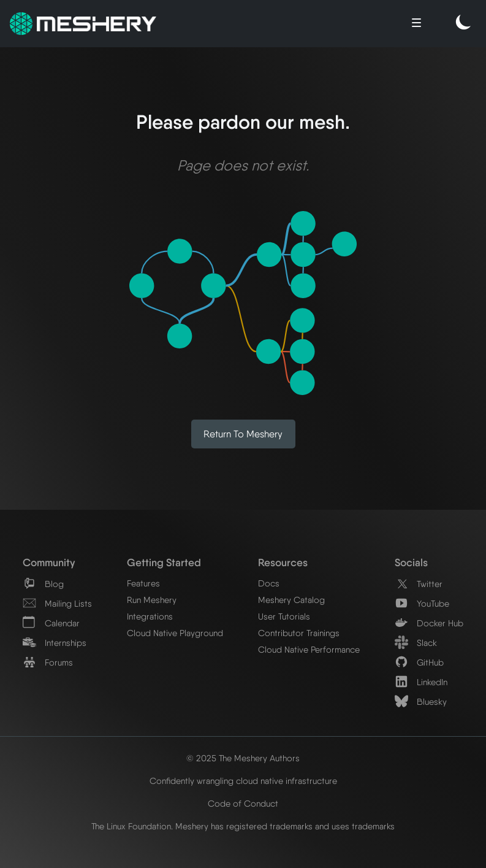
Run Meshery (152, 600)
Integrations (150, 616)
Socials (411, 562)
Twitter (419, 584)
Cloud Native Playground (175, 633)
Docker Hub (429, 623)
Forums (48, 662)
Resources (283, 562)
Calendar (51, 623)
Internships (55, 643)
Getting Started (164, 562)
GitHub (419, 662)
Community (49, 562)
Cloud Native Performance (309, 649)
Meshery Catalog (291, 600)
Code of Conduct (243, 803)
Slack (416, 643)
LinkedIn (421, 682)
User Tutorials (284, 616)
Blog (43, 584)
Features (143, 583)
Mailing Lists (57, 603)
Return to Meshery (243, 434)
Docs (269, 583)
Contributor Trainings (299, 633)
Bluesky (421, 701)
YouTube (422, 603)
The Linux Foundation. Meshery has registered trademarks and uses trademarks (243, 826)
